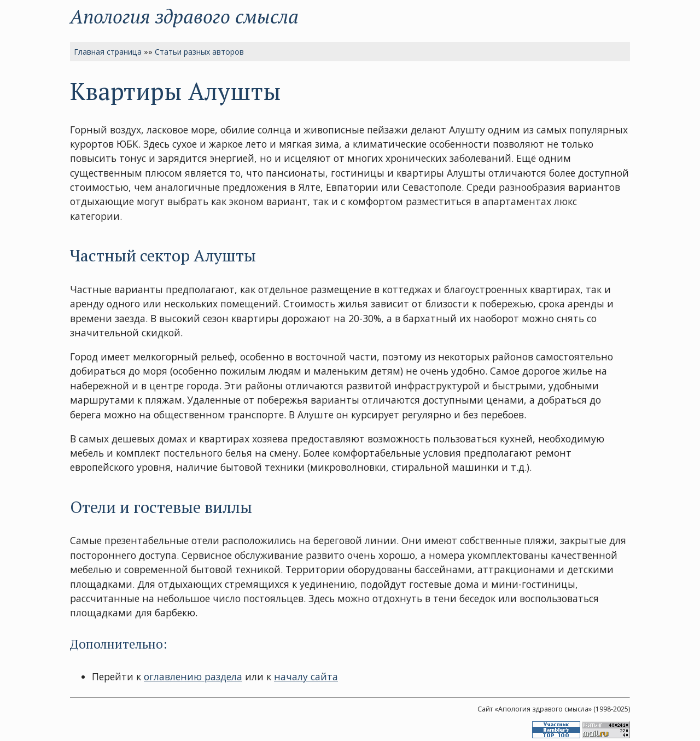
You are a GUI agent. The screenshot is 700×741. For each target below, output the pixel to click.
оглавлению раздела (193, 676)
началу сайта (306, 676)
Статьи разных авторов (199, 52)
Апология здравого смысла (184, 16)
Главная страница (108, 52)
